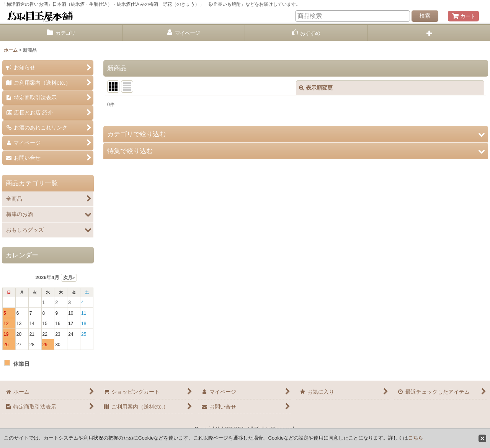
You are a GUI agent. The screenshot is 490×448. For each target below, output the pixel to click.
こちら (416, 438)
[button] (429, 33)
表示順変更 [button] (316, 88)
